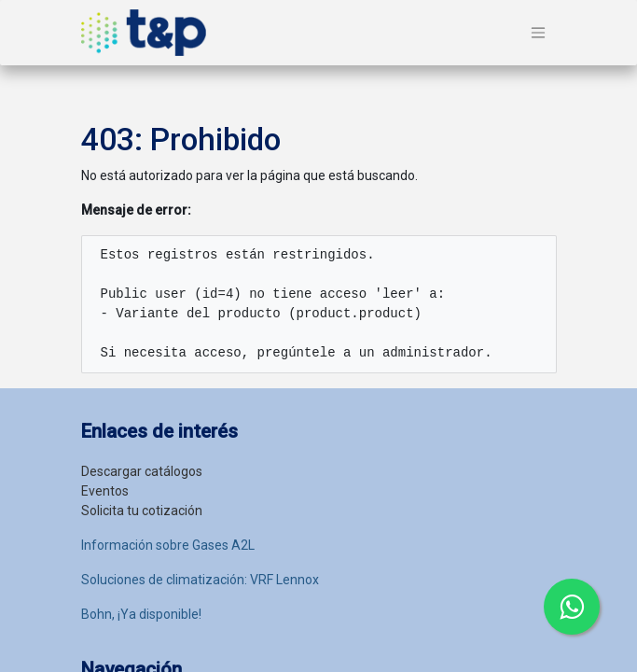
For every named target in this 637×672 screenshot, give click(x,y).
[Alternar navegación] (538, 33)
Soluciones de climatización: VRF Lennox (200, 580)
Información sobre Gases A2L (168, 545)
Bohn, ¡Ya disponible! (141, 614)
